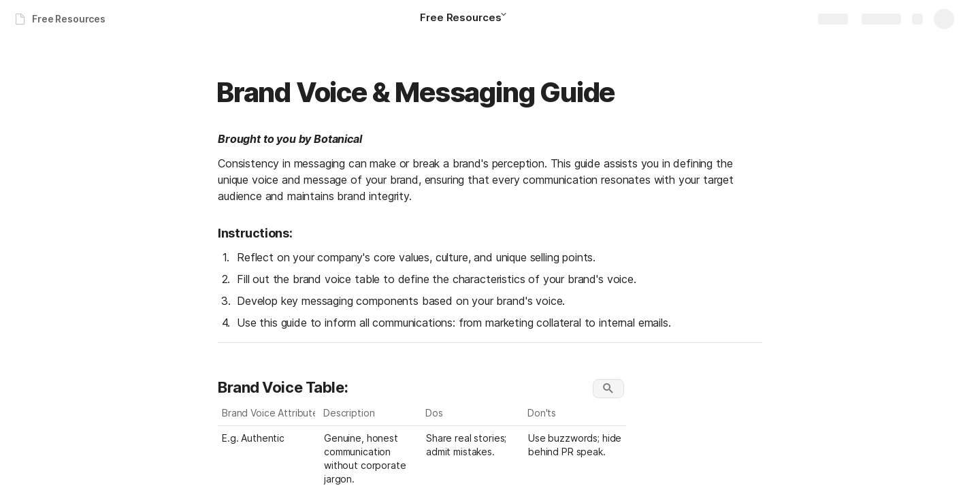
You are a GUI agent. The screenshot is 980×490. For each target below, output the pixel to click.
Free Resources (69, 19)
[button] (508, 18)
